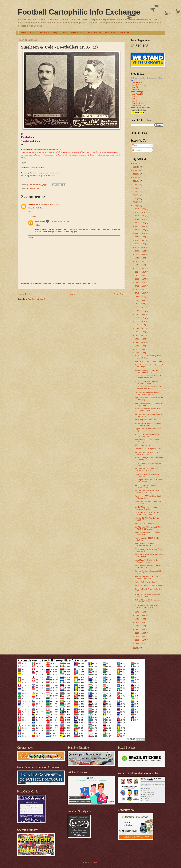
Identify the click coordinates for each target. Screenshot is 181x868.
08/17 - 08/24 (140, 276)
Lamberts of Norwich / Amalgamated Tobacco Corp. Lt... (148, 475)
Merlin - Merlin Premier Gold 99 (146, 582)
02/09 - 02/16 (140, 626)
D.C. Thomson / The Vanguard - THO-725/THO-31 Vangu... (148, 528)
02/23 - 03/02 (140, 619)
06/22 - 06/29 (140, 304)
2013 (135, 648)
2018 (135, 192)
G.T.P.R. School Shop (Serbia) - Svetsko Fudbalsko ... (146, 382)
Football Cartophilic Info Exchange (79, 12)
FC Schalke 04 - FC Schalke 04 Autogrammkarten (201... (146, 606)
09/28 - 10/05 (140, 254)
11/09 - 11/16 (140, 233)
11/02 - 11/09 (140, 237)
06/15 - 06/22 (140, 307)
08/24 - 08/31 (140, 272)
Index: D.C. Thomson (139, 85)
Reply (30, 211)
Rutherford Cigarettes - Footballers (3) (148, 585)
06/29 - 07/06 (140, 300)
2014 (135, 206)
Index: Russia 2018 (138, 105)
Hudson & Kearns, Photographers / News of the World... (147, 601)
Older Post (119, 294)
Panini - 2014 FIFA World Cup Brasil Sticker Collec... (148, 357)
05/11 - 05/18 (140, 325)
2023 (135, 174)
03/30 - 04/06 (140, 346)
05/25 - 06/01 (140, 318)
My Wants (44, 33)
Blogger (95, 862)
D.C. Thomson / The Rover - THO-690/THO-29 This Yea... (147, 453)
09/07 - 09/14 (140, 265)
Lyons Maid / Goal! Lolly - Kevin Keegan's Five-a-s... (146, 561)
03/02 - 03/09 (140, 615)
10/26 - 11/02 (140, 240)
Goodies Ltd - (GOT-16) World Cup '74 (149, 449)
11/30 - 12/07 (140, 223)
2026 (135, 163)
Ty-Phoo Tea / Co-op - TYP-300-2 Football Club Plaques (147, 393)
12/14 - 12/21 (140, 216)
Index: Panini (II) (137, 94)
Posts (135, 146)
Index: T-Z (134, 99)
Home (23, 33)
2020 (135, 185)
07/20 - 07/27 (140, 289)
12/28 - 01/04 (140, 209)
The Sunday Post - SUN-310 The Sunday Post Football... (147, 513)
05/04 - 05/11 (140, 328)
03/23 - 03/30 (140, 349)
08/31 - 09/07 (140, 268)
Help (55, 33)
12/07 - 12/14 (140, 219)
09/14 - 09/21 (140, 261)
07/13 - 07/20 (140, 293)
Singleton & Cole (33, 188)
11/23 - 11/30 (140, 226)
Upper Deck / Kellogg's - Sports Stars (148, 361)
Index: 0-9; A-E (136, 82)
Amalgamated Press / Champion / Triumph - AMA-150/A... (147, 371)
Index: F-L (135, 87)
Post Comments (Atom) (36, 299)
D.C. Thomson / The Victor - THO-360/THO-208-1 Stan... (147, 491)
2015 (135, 202)
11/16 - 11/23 (140, 230)
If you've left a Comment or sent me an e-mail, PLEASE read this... (101, 33)
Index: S (134, 96)
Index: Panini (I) (137, 92)
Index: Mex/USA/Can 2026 (141, 108)
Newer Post (24, 294)
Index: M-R (135, 89)
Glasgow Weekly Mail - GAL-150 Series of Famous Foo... (146, 577)
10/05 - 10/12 (140, 251)
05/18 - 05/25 (140, 321)
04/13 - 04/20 (140, 339)
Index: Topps (136, 101)
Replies (33, 216)
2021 (135, 181)
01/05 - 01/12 (140, 644)
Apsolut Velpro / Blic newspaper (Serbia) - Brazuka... (146, 508)
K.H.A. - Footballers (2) (143, 445)
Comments (137, 150)
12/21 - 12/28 (140, 212)
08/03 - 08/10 (140, 283)
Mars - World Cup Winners (144, 523)
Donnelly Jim (33, 204)
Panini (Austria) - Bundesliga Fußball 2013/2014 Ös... (148, 566)
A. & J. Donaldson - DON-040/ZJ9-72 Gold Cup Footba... (148, 435)
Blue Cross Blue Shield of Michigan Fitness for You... (147, 595)
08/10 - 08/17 (140, 279)
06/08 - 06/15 (140, 311)
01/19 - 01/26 (140, 637)
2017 (135, 195)
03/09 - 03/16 (140, 612)
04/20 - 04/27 (140, 335)
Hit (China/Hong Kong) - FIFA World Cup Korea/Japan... (148, 424)
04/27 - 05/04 (140, 332)
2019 (135, 188)
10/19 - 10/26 (140, 244)
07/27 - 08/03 (140, 286)
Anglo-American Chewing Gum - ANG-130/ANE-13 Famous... (149, 377)
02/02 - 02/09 (140, 629)
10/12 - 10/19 (140, 247)
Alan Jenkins (40, 221)
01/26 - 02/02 (140, 633)
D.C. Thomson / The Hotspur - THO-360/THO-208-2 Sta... (148, 470)
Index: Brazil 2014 (137, 103)
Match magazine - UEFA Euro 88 (147, 420)
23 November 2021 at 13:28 (60, 221)
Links (64, 33)
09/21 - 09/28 (140, 258)
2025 (135, 167)
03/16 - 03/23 (140, 353)
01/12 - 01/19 (140, 640)
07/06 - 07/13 (140, 297)
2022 (135, 177)
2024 (135, 170)
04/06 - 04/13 (140, 342)
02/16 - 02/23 (140, 622)
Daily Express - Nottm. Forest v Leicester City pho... (146, 486)
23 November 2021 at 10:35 (49, 204)
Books (33, 33)
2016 (135, 199)
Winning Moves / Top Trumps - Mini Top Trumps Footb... (147, 410)
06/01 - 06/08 (140, 314)
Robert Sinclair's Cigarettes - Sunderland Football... (145, 544)
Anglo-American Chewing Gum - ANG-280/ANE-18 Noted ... (149, 388)
